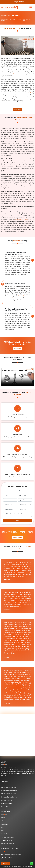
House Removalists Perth (9, 787)
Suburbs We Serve (7, 840)
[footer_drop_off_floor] (25, 509)
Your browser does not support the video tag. (17, 377)
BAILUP (19, 20)
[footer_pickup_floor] (25, 505)
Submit (17, 520)
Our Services (5, 834)
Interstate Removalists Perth (10, 797)
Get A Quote (18, 109)
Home (3, 818)
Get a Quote (17, 349)
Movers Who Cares (10, 74)
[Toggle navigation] (31, 7)
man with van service (22, 220)
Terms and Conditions (8, 837)
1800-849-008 (6, 858)
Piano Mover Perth (7, 800)
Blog (3, 827)
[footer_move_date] (25, 495)
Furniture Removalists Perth (9, 791)
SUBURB (13, 20)
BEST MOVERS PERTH (5, 20)
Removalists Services (8, 844)
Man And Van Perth (7, 807)
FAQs (3, 831)
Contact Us (5, 824)
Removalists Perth (7, 804)
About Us (4, 821)
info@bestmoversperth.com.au (11, 855)
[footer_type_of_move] (25, 500)
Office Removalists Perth (9, 794)
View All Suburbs (17, 538)
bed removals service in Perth (24, 93)
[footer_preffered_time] (10, 500)
